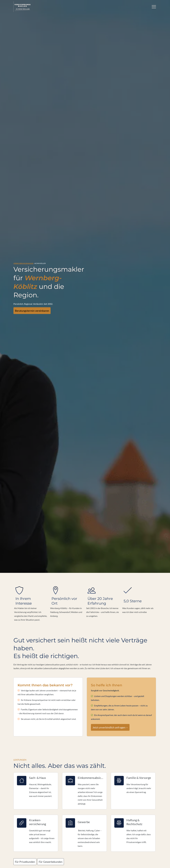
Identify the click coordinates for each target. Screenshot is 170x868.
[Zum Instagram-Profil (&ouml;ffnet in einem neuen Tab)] (82, 861)
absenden (85, 826)
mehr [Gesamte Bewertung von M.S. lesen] (128, 520)
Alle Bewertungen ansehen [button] (28, 499)
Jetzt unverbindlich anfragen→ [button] (106, 248)
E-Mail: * (19, 778)
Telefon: (18, 784)
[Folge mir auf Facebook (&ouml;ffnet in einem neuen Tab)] (77, 861)
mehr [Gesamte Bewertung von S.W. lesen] (93, 524)
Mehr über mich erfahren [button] (32, 434)
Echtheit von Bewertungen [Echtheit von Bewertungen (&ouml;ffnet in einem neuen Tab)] (148, 554)
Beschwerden (100, 851)
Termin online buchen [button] (72, 726)
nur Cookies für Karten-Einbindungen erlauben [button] (89, 620)
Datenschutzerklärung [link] (54, 612)
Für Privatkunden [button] (28, 382)
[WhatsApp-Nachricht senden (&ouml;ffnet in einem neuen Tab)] (88, 861)
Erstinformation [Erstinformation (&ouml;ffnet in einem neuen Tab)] (86, 851)
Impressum (61, 851)
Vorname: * (20, 765)
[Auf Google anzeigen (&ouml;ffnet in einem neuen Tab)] (93, 861)
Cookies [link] (110, 851)
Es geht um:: (20, 790)
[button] (17, 528)
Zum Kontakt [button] (103, 726)
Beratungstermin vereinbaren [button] (35, 71)
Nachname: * (21, 771)
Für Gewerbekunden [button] (60, 382)
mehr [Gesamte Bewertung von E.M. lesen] (51, 517)
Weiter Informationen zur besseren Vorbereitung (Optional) (42, 799)
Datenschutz (73, 851)
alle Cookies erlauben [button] (55, 620)
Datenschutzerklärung (49, 819)
